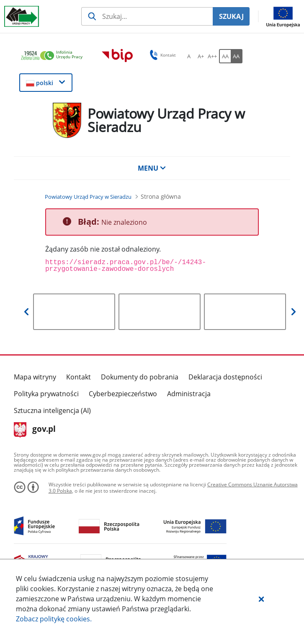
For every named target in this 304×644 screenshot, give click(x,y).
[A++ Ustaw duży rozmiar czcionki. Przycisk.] (212, 56)
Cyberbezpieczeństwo (123, 394)
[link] (54, 56)
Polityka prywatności (46, 394)
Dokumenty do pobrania (140, 377)
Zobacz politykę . (54, 619)
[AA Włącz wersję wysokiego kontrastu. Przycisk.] (237, 56)
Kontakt (79, 377)
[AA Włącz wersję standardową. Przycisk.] (225, 56)
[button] (261, 599)
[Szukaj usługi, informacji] (147, 16)
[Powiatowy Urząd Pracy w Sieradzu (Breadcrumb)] (88, 197)
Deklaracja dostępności (225, 377)
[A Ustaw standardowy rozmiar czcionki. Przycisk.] (189, 56)
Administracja (189, 394)
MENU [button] (152, 168)
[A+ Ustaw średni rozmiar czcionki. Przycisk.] (201, 56)
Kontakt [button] (161, 55)
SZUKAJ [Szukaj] (231, 16)
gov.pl (35, 430)
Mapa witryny (35, 377)
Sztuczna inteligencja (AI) (52, 410)
